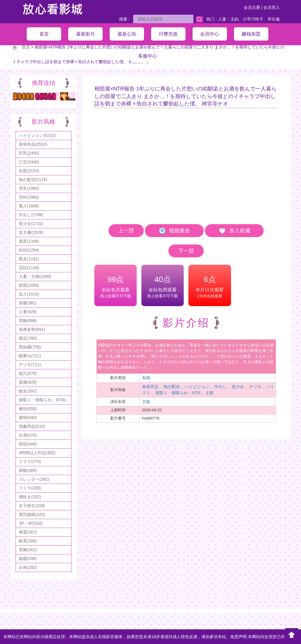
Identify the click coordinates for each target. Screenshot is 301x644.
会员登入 (272, 7)
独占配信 (172, 387)
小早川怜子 (253, 19)
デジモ (255, 387)
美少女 (238, 387)
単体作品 (150, 387)
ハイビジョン (197, 387)
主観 (210, 393)
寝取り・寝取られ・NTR (178, 393)
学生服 (274, 19)
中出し (220, 387)
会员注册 (252, 7)
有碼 (146, 378)
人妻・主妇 (228, 19)
